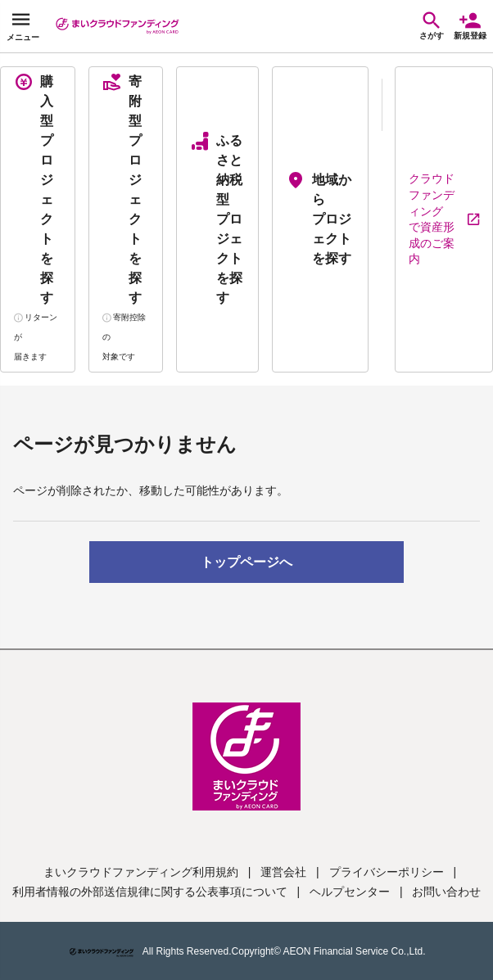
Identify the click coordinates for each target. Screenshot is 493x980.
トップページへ (246, 562)
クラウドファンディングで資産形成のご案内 (444, 219)
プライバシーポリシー (387, 872)
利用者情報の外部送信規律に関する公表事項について (150, 892)
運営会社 (283, 872)
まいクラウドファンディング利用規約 (141, 872)
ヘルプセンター (350, 892)
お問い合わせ (446, 892)
